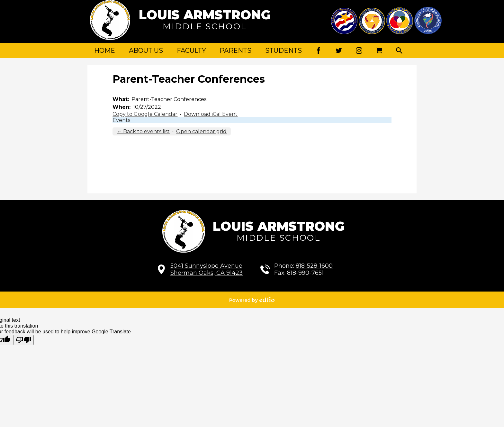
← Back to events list (143, 131)
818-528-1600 (314, 266)
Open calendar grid (201, 131)
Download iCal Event (211, 114)
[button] (146, 51)
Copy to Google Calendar (145, 114)
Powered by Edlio (252, 300)
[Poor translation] (23, 340)
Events (121, 120)
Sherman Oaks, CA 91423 (207, 269)
